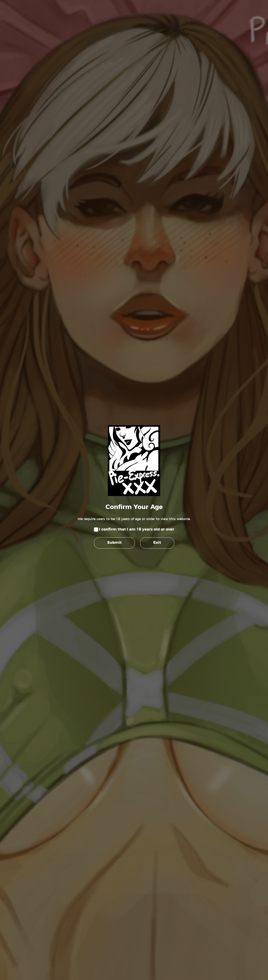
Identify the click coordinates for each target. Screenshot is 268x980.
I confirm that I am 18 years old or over (137, 529)
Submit (114, 543)
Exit (157, 543)
